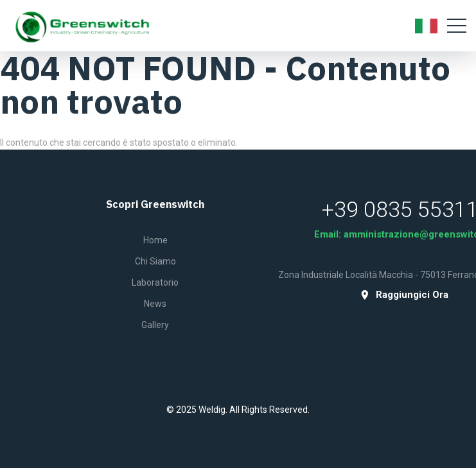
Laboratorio (155, 282)
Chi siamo (155, 261)
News (155, 304)
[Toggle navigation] (457, 26)
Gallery (155, 325)
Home (155, 240)
